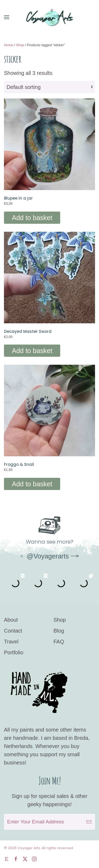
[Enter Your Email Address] (49, 822)
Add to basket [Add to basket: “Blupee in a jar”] (32, 218)
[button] (7, 17)
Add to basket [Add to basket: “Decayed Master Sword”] (32, 351)
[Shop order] (49, 87)
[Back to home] (49, 17)
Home (9, 45)
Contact (13, 631)
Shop (20, 45)
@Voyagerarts (44, 556)
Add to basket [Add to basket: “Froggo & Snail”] (32, 484)
